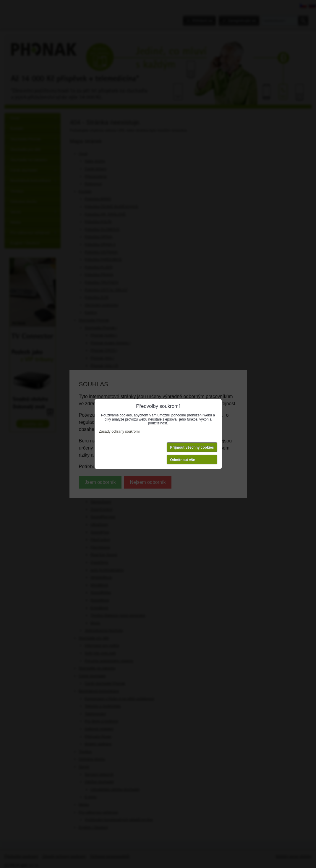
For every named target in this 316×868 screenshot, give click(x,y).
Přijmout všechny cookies (192, 447)
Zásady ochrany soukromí (119, 431)
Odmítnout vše (182, 460)
